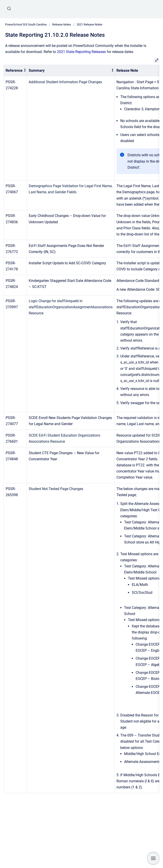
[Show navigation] (153, 858)
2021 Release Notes (90, 24)
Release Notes (62, 24)
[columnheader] (15, 70)
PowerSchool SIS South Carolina (26, 24)
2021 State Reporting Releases (81, 52)
